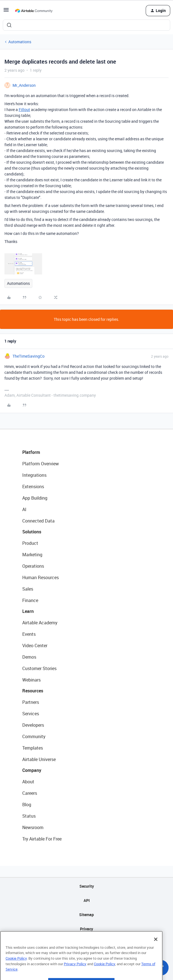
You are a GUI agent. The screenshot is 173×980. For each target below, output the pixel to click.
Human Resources (41, 577)
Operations (33, 566)
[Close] (156, 950)
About (28, 782)
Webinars (31, 680)
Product (30, 543)
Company (32, 770)
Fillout (24, 109)
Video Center (35, 646)
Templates (33, 748)
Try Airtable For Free (42, 839)
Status (29, 816)
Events (29, 634)
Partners (31, 702)
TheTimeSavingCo (29, 356)
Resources (33, 691)
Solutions (32, 532)
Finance (30, 600)
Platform (31, 452)
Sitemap (86, 915)
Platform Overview (41, 464)
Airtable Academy (40, 623)
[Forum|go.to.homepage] (34, 11)
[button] (6, 12)
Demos (29, 657)
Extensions (33, 487)
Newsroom (33, 827)
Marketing (32, 555)
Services (31, 714)
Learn (28, 611)
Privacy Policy (75, 974)
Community (34, 736)
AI (24, 509)
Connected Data (38, 521)
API (87, 900)
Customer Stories (39, 668)
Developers (33, 725)
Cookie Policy (16, 969)
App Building (35, 498)
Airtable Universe (39, 759)
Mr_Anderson (24, 85)
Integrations (34, 475)
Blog (27, 805)
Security (87, 886)
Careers (30, 793)
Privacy (86, 929)
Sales (28, 589)
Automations (20, 42)
